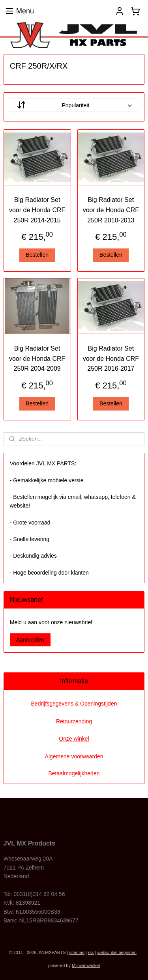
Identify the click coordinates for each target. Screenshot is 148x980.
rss (91, 952)
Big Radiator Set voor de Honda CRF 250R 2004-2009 (37, 358)
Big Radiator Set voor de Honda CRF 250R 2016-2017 (111, 358)
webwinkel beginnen (117, 952)
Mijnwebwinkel (86, 965)
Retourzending (74, 721)
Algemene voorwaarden (74, 756)
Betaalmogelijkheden (74, 773)
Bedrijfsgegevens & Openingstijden (74, 704)
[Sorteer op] (74, 106)
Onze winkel (74, 739)
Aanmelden (30, 640)
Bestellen (37, 255)
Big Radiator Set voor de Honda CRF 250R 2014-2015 (37, 210)
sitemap (77, 952)
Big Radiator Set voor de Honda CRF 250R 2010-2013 (111, 210)
